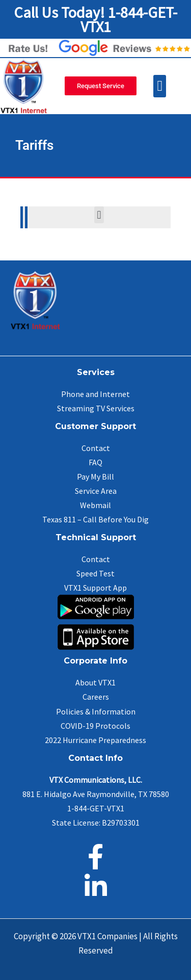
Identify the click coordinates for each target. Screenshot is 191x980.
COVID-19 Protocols (95, 726)
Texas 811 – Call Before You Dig (95, 519)
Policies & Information (96, 711)
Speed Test (95, 573)
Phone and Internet (95, 394)
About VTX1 (95, 682)
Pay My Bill (95, 476)
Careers (96, 697)
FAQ (95, 462)
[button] (160, 86)
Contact (96, 448)
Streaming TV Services (96, 408)
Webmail (95, 505)
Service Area (96, 491)
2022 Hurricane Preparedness (95, 740)
